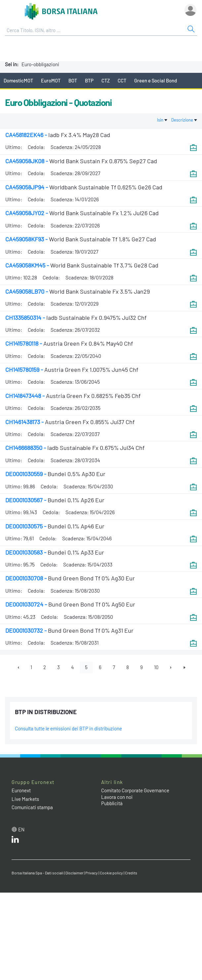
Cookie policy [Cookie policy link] (111, 873)
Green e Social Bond (156, 80)
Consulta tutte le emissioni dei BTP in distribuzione (68, 728)
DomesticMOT (18, 80)
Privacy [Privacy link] (92, 873)
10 (156, 667)
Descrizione (184, 120)
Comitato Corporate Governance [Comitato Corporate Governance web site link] (135, 790)
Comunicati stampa (32, 807)
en (21, 829)
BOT (73, 80)
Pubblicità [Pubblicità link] (112, 803)
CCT (122, 80)
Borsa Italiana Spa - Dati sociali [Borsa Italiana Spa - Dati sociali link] (38, 873)
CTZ (106, 80)
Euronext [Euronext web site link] (21, 790)
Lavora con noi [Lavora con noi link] (117, 797)
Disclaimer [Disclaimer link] (74, 873)
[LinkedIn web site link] (15, 841)
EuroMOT (51, 80)
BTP (89, 80)
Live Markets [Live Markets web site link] (25, 799)
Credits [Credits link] (131, 873)
